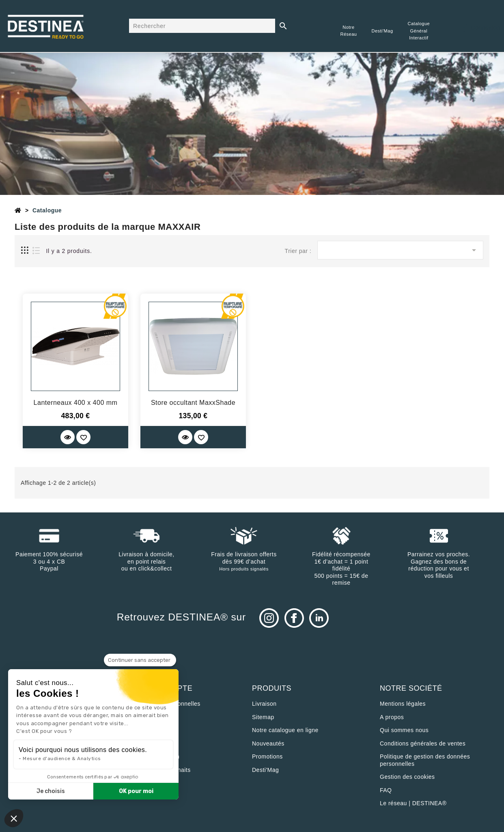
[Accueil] (18, 210)
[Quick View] (68, 437)
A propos (392, 717)
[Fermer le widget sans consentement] (140, 660)
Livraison (264, 704)
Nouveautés (268, 743)
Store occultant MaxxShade (193, 403)
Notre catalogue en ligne (285, 730)
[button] (14, 818)
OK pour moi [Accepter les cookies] (136, 791)
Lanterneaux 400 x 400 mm (76, 403)
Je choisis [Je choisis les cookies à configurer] (51, 791)
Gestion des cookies (407, 777)
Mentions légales (403, 704)
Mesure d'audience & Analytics (62, 759)
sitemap (263, 717)
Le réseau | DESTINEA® (413, 803)
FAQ (386, 790)
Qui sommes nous (404, 730)
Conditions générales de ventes (423, 743)
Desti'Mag (265, 770)
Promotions (267, 756)
